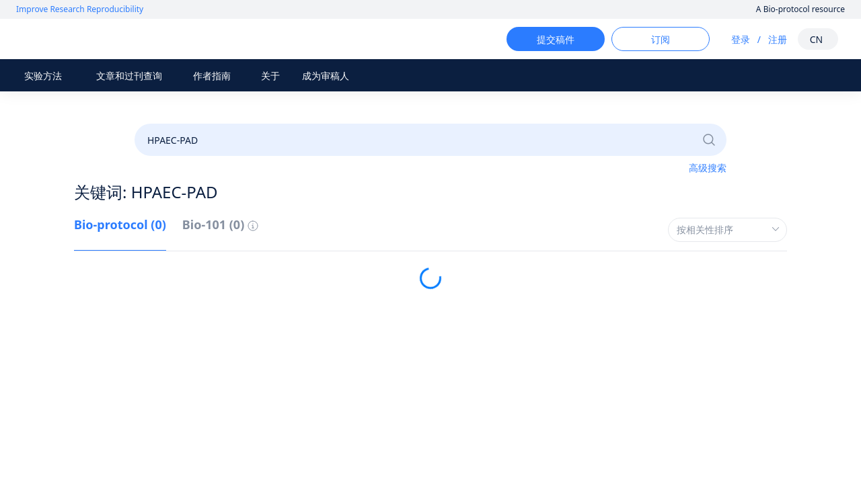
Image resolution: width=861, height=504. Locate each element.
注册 (765, 39)
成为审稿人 (326, 76)
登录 (728, 39)
